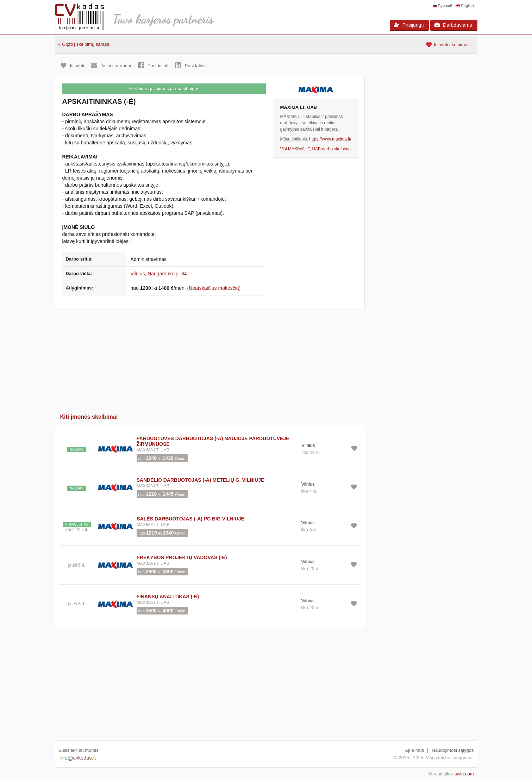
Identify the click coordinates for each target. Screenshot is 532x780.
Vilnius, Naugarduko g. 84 (158, 274)
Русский (445, 6)
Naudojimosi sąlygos (453, 750)
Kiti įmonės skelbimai (89, 417)
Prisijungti (409, 25)
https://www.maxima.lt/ (330, 139)
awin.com (464, 774)
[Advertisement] (210, 359)
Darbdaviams (453, 25)
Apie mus (414, 750)
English (467, 6)
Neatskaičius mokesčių (214, 288)
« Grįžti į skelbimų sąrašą (84, 44)
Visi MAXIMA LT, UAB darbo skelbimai (316, 149)
